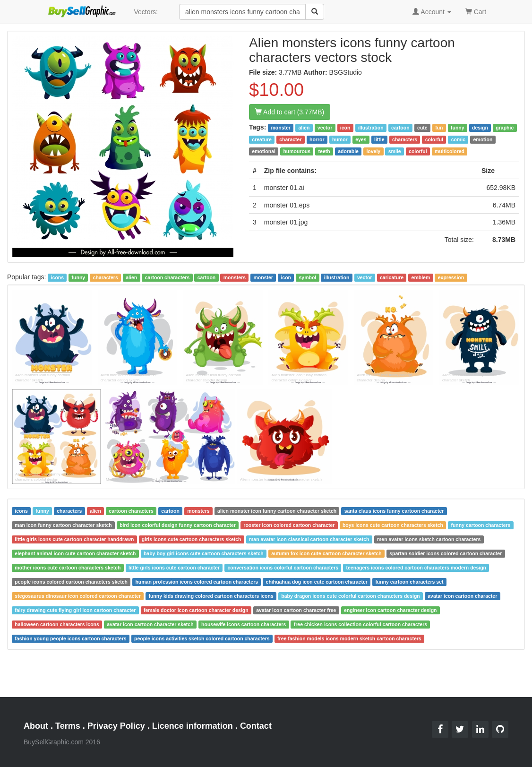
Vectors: (146, 12)
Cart (476, 11)
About (36, 726)
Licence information (193, 726)
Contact (256, 726)
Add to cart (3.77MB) (290, 112)
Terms (68, 726)
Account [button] (432, 12)
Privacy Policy (116, 726)
